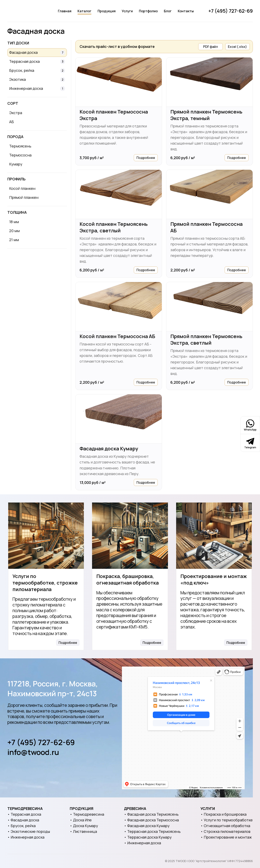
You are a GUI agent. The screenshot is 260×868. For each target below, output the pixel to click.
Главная (65, 11)
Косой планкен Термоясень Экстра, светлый (114, 227)
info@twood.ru (33, 752)
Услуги (127, 11)
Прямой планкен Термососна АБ (207, 227)
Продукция (107, 11)
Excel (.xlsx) (237, 47)
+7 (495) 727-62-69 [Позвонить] (231, 11)
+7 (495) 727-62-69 (41, 742)
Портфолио (148, 11)
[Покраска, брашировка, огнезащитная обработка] (130, 536)
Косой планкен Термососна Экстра (114, 115)
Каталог (84, 11)
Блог (168, 11)
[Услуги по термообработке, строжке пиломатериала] (46, 536)
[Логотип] (25, 11)
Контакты (186, 11)
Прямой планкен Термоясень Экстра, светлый (206, 340)
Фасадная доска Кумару (109, 449)
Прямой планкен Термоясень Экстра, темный (206, 115)
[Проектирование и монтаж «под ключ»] (214, 536)
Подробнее (146, 158)
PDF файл (210, 47)
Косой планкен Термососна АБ (117, 336)
